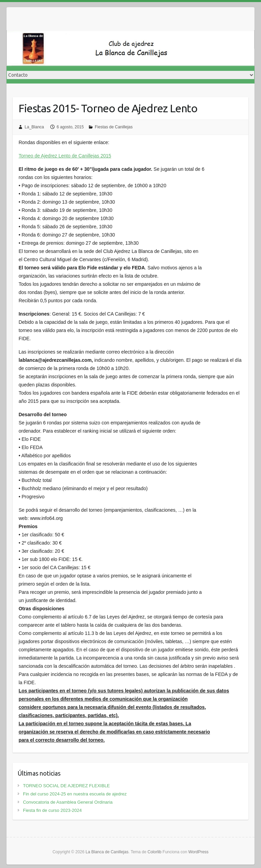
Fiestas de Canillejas (114, 127)
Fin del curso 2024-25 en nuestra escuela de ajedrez (75, 794)
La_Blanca (34, 127)
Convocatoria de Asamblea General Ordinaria (68, 802)
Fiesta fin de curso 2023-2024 (52, 810)
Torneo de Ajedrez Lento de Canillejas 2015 (65, 156)
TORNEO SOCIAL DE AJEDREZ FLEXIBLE (66, 786)
